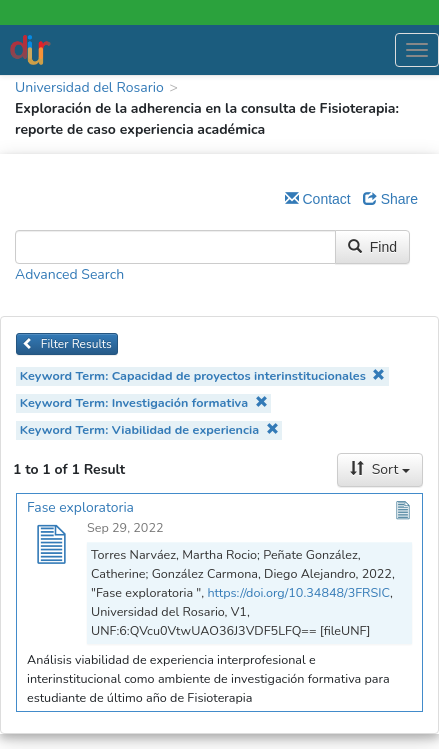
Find (372, 247)
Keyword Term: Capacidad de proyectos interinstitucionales (203, 375)
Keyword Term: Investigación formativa (144, 402)
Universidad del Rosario (89, 87)
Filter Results (67, 344)
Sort (380, 469)
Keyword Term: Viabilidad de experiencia (149, 429)
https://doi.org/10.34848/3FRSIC (298, 592)
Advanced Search (69, 274)
